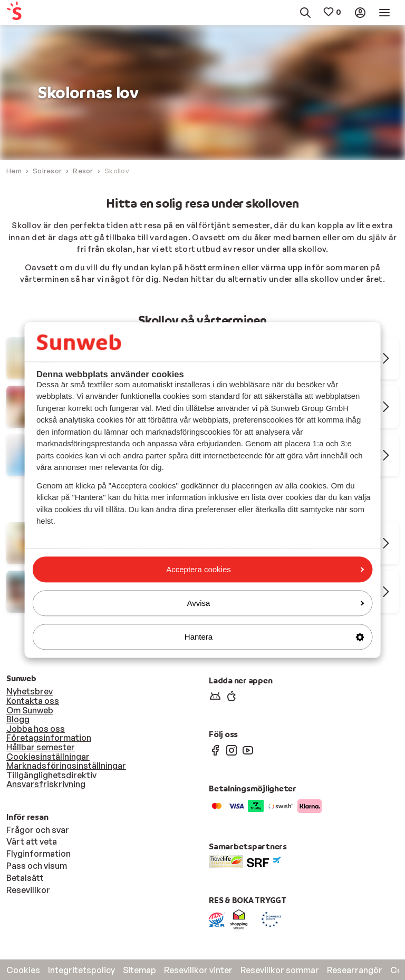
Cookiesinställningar (48, 757)
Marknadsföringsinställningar (66, 766)
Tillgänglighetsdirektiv (51, 775)
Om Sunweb (30, 710)
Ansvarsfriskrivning (46, 784)
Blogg (18, 719)
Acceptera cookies (265, 569)
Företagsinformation (49, 738)
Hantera (274, 637)
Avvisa (276, 603)
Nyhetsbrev (30, 691)
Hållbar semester (41, 747)
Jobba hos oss (36, 729)
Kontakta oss (33, 701)
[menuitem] (32, 13)
